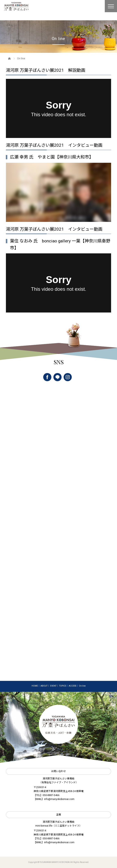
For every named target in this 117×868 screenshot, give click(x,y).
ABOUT (44, 686)
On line (82, 686)
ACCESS (72, 686)
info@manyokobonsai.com (59, 799)
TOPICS (63, 686)
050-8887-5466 (51, 795)
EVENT (53, 686)
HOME (35, 686)
